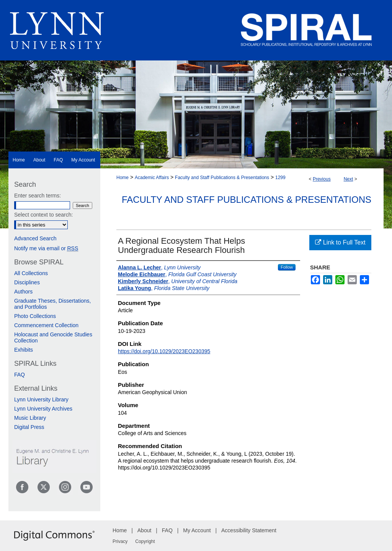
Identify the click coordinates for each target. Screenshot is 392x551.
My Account (197, 530)
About (145, 530)
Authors (23, 292)
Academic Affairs (152, 178)
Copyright (145, 541)
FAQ (20, 375)
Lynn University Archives (43, 409)
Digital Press (29, 427)
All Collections (31, 273)
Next (349, 179)
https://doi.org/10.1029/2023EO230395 (164, 351)
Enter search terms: (38, 196)
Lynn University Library (41, 399)
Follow (287, 267)
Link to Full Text (340, 242)
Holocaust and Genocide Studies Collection (53, 337)
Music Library (30, 418)
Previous (322, 179)
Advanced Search (35, 238)
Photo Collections (35, 316)
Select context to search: (43, 215)
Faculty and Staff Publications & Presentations (222, 178)
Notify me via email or (46, 248)
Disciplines (27, 282)
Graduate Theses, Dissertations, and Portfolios (53, 304)
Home (122, 178)
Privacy (120, 541)
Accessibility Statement (249, 530)
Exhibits (24, 350)
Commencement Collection (46, 325)
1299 (280, 178)
